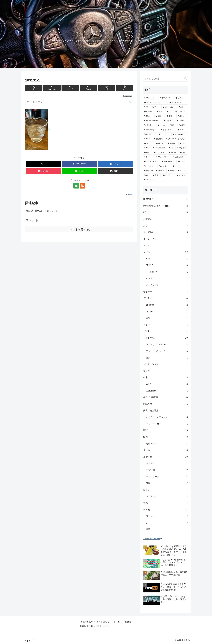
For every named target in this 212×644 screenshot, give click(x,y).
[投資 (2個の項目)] (160, 112)
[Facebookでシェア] (52, 88)
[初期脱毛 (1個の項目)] (159, 139)
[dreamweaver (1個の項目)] (180, 134)
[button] (125, 88)
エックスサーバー (153, 539)
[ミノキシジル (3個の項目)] (178, 103)
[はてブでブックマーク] (70, 88)
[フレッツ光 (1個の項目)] (163, 157)
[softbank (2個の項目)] (149, 112)
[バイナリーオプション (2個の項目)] (177, 112)
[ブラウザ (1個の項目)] (182, 148)
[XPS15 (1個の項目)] (149, 144)
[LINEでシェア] (107, 88)
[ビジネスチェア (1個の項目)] (152, 162)
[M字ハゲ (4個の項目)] (181, 98)
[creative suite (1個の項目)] (160, 148)
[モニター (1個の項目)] (164, 134)
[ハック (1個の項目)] (161, 144)
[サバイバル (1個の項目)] (160, 153)
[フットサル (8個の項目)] (151, 98)
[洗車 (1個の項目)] (160, 116)
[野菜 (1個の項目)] (171, 116)
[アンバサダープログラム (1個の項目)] (176, 139)
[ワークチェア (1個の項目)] (169, 162)
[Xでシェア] (34, 88)
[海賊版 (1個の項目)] (172, 144)
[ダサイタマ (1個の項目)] (168, 130)
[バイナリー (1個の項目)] (168, 175)
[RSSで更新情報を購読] (82, 186)
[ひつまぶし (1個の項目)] (180, 166)
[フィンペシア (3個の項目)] (152, 107)
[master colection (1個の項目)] (153, 121)
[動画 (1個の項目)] (148, 153)
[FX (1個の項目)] (147, 175)
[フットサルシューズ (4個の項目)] (155, 103)
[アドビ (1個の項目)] (169, 121)
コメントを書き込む (79, 229)
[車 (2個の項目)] (183, 107)
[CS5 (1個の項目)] (147, 148)
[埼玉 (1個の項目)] (183, 125)
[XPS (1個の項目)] (183, 116)
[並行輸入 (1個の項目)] (150, 125)
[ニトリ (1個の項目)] (183, 162)
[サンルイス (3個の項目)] (170, 107)
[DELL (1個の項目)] (148, 139)
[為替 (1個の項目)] (156, 175)
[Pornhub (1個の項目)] (160, 171)
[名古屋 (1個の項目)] (165, 166)
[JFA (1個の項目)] (183, 153)
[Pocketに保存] (88, 88)
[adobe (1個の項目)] (182, 121)
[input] (79, 102)
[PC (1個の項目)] (172, 148)
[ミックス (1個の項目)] (150, 166)
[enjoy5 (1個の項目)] (173, 153)
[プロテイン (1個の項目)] (165, 180)
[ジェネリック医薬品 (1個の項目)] (167, 125)
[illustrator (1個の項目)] (149, 171)
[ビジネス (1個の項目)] (182, 171)
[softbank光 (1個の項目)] (180, 157)
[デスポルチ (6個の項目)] (167, 98)
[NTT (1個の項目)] (149, 157)
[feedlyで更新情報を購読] (76, 186)
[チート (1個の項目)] (171, 171)
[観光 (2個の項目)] (148, 116)
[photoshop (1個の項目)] (150, 134)
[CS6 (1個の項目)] (183, 144)
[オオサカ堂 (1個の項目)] (151, 130)
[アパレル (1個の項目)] (182, 175)
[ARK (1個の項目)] (182, 130)
